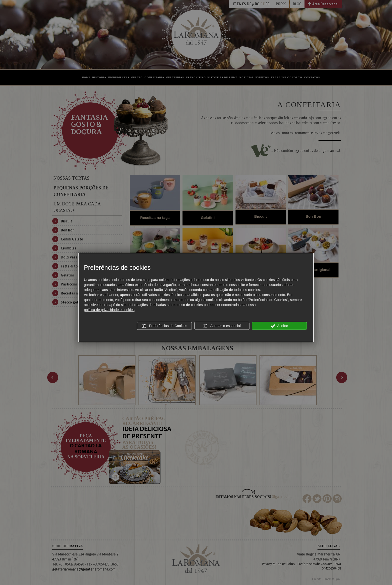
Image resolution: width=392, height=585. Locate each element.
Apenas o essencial (222, 326)
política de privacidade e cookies (109, 310)
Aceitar (279, 326)
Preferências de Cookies (164, 326)
